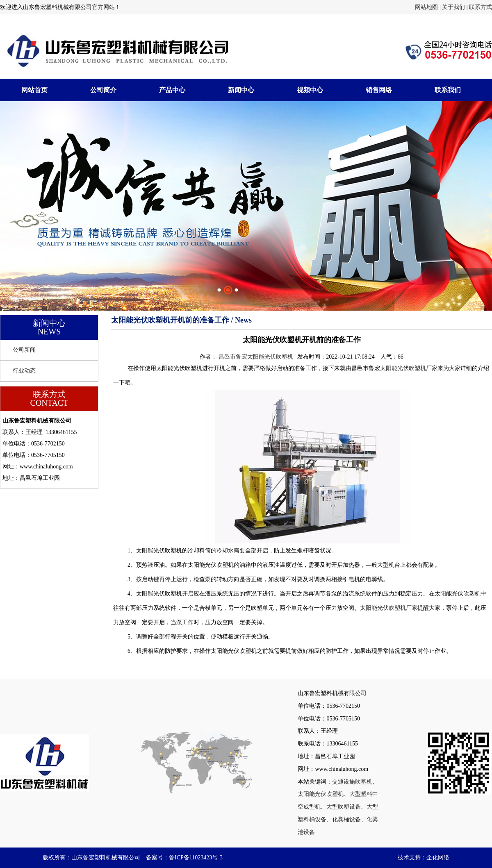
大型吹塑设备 (344, 807)
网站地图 (426, 7)
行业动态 (24, 371)
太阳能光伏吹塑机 (403, 368)
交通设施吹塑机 (352, 782)
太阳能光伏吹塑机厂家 (389, 608)
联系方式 (481, 7)
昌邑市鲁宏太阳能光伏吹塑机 (256, 357)
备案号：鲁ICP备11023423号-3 (184, 858)
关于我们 (453, 7)
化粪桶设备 (346, 819)
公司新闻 (24, 350)
